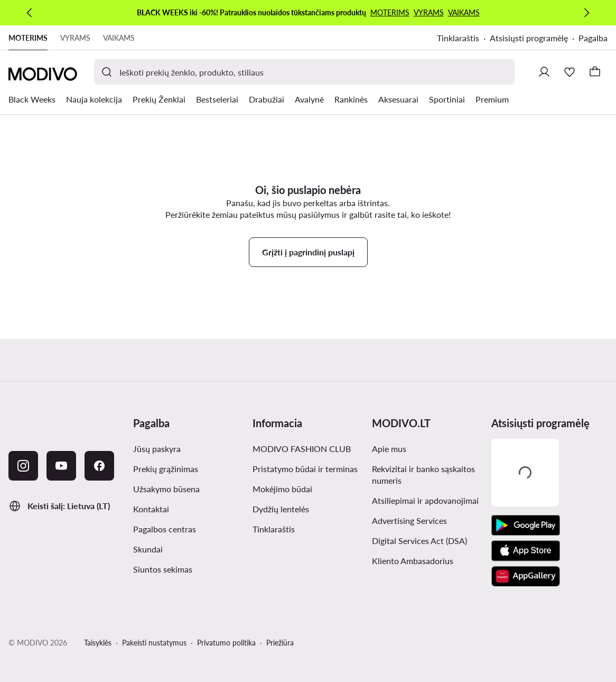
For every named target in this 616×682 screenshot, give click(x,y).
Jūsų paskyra (157, 449)
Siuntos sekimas (163, 569)
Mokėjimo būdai (282, 489)
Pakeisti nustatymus (154, 643)
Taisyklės (98, 643)
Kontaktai (151, 509)
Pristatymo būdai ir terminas (305, 469)
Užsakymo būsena (166, 489)
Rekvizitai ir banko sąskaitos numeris (423, 474)
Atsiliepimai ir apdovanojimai (425, 500)
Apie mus (389, 449)
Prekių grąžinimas (166, 469)
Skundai (148, 549)
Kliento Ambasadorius (413, 561)
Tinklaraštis (458, 38)
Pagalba (593, 38)
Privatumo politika (226, 643)
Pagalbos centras (165, 529)
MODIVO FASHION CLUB (302, 449)
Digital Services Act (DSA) (419, 541)
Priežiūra (280, 643)
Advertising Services (409, 520)
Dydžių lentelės (281, 509)
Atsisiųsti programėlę (529, 38)
